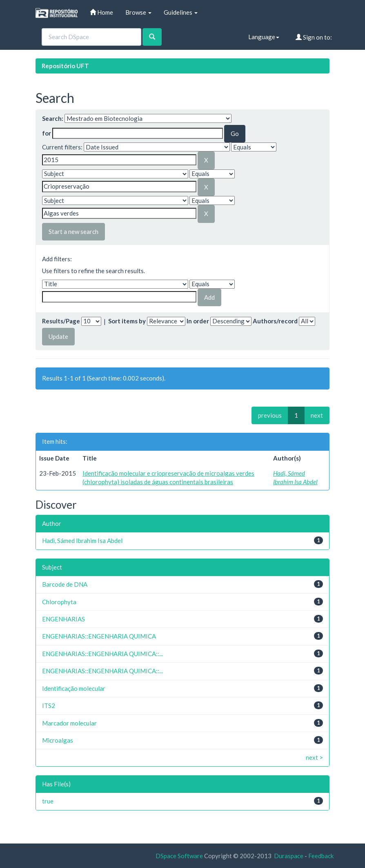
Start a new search (73, 231)
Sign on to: (314, 37)
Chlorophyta (59, 602)
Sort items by (127, 321)
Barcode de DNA (65, 584)
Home (101, 12)
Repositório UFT (65, 66)
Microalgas (58, 740)
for (47, 133)
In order (198, 321)
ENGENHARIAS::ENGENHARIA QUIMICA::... (102, 654)
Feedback (321, 856)
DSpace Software (179, 856)
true (48, 801)
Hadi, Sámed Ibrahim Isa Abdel (82, 541)
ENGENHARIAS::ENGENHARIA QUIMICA (99, 636)
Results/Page (61, 321)
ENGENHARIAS (63, 619)
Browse (138, 12)
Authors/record (275, 321)
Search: (53, 118)
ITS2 (49, 706)
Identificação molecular (74, 688)
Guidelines (181, 12)
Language (264, 37)
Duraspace (289, 856)
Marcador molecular (69, 723)
